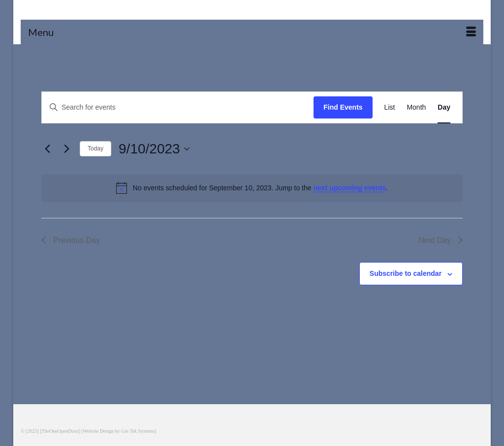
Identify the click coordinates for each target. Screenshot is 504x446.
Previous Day (71, 240)
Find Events (343, 107)
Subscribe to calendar (406, 273)
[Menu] (252, 32)
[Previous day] (47, 149)
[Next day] (66, 149)
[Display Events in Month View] (416, 107)
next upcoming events (349, 188)
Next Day (441, 240)
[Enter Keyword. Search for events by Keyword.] (178, 107)
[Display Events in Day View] (444, 107)
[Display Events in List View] (390, 107)
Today (95, 149)
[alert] (252, 188)
